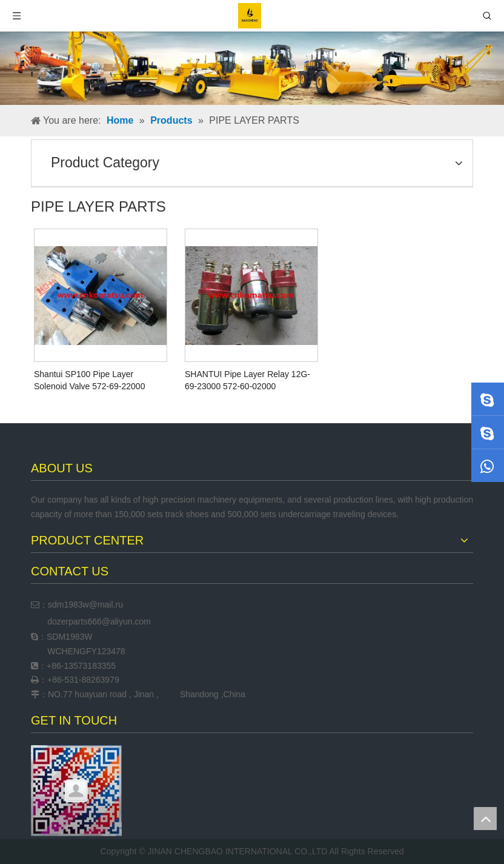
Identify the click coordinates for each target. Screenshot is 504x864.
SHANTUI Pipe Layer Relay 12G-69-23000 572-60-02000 (247, 380)
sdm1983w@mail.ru (85, 604)
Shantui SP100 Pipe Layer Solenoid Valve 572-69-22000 (89, 380)
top (485, 819)
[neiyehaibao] (252, 68)
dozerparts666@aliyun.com (99, 621)
